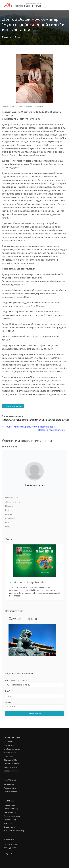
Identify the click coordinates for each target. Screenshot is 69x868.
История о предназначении (52, 430)
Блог (18, 37)
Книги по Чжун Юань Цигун (14, 831)
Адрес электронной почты (16, 680)
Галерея (9, 514)
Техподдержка (10, 848)
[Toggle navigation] (64, 5)
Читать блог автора (13, 406)
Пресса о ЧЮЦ (10, 820)
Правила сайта (10, 788)
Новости (9, 506)
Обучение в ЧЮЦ (11, 760)
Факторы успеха (11, 767)
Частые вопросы (11, 792)
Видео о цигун (10, 827)
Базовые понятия (11, 771)
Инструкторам (12, 498)
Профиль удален (25, 107)
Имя (7, 691)
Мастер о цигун (10, 753)
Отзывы (9, 523)
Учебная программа (12, 749)
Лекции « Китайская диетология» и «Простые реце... (29, 427)
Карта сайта (9, 784)
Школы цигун (9, 745)
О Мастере (8, 756)
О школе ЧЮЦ (10, 742)
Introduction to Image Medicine (27, 582)
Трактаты (8, 823)
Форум (8, 527)
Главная (7, 37)
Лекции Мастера (11, 812)
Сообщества (11, 518)
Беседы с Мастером (12, 816)
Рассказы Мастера (12, 809)
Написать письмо (11, 844)
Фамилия (9, 702)
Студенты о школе (12, 764)
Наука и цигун (9, 805)
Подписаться (34, 714)
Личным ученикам (13, 502)
